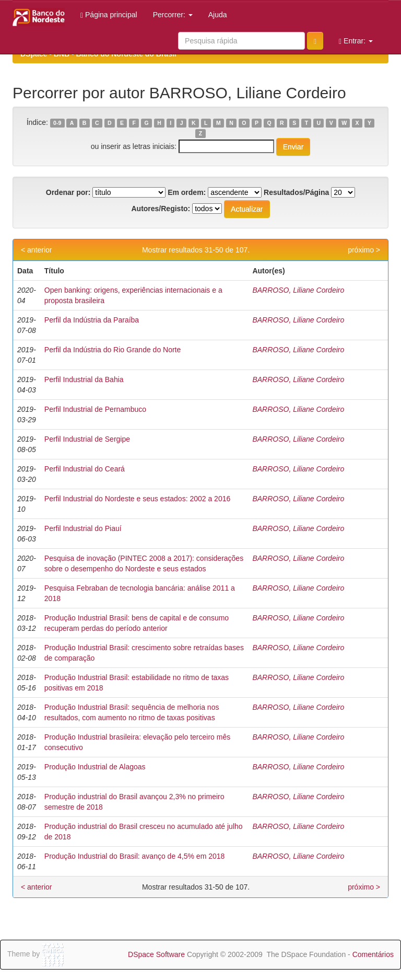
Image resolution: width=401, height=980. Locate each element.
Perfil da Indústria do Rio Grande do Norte (113, 350)
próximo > (364, 250)
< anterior (37, 250)
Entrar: (356, 41)
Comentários (373, 954)
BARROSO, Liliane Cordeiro (298, 290)
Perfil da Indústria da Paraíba (92, 320)
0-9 (57, 123)
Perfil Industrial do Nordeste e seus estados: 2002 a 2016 (137, 499)
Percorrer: (173, 15)
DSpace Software (156, 954)
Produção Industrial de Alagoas (95, 767)
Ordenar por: (68, 192)
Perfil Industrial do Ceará (85, 469)
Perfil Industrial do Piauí (83, 528)
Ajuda (218, 15)
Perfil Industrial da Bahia (84, 379)
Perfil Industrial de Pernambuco (95, 409)
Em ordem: (187, 192)
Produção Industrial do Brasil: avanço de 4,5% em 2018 (135, 856)
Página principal (109, 15)
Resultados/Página (296, 192)
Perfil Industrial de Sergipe (87, 439)
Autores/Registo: (161, 209)
